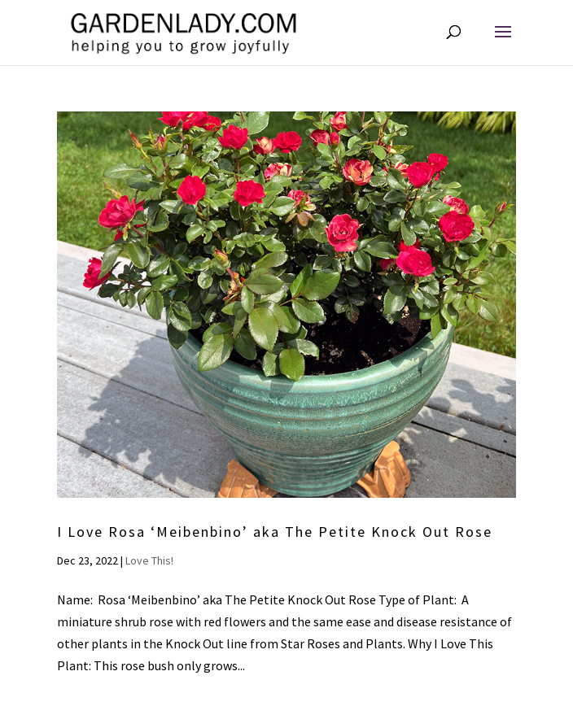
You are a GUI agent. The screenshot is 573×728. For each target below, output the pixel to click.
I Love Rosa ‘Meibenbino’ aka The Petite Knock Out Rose (275, 532)
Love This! (149, 560)
